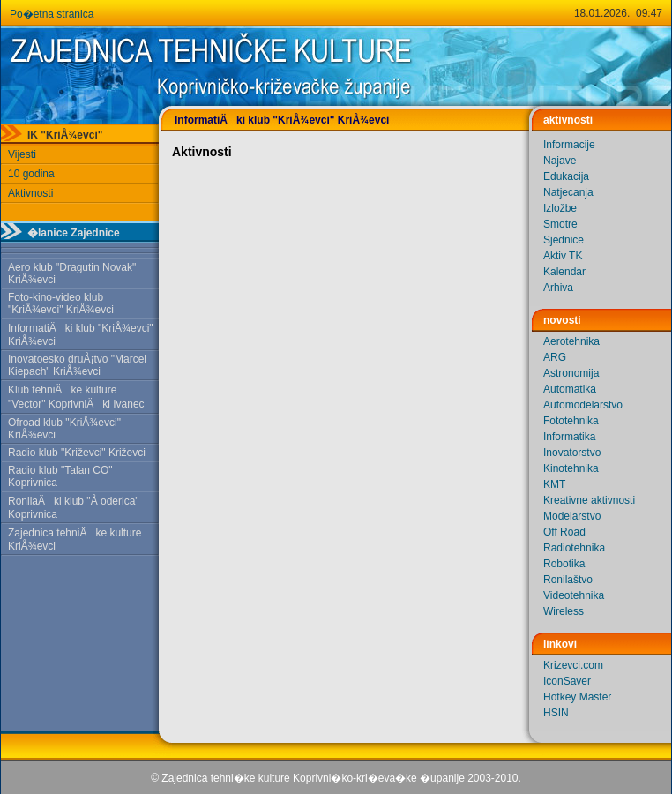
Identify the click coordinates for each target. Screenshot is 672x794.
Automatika (570, 389)
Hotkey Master (577, 697)
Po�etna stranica (52, 14)
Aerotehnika (571, 341)
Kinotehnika (571, 468)
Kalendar (564, 272)
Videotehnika (574, 595)
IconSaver (567, 681)
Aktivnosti (30, 193)
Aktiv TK (563, 256)
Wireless (564, 611)
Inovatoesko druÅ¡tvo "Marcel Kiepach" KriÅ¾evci (77, 365)
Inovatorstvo (572, 453)
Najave (560, 161)
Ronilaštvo (568, 580)
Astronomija (571, 373)
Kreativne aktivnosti (589, 500)
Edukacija (566, 176)
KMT (554, 484)
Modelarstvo (572, 516)
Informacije (569, 145)
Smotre (560, 224)
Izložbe (560, 208)
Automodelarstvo (583, 405)
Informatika (569, 437)
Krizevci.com (573, 665)
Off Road (564, 532)
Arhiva (558, 288)
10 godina (31, 174)
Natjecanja (568, 192)
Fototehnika (571, 421)
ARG (555, 357)
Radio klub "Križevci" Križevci (77, 453)
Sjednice (564, 240)
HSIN (556, 713)
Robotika (564, 564)
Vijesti (22, 154)
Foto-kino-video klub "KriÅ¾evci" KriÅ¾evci (61, 303)
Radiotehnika (574, 548)
